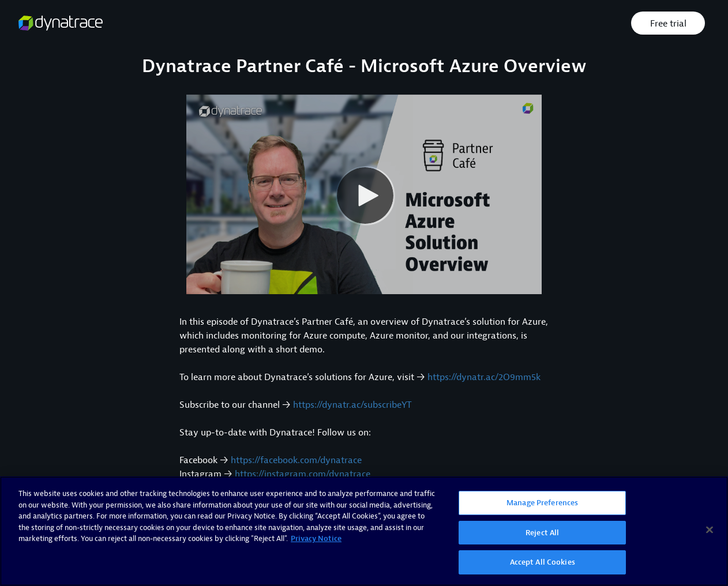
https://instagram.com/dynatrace (303, 474)
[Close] (710, 530)
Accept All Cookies (543, 562)
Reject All (542, 533)
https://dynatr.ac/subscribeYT (352, 405)
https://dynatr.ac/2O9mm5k (484, 377)
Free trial (668, 24)
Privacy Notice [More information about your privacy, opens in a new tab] (316, 538)
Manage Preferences (542, 503)
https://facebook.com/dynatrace (296, 460)
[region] (364, 531)
